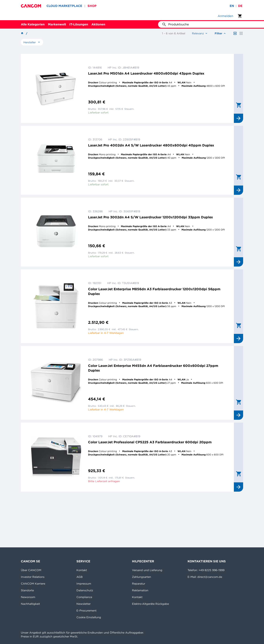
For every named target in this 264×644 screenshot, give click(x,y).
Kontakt (82, 570)
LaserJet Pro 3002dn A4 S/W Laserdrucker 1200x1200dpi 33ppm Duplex (151, 217)
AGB (80, 577)
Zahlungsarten (142, 577)
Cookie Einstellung (89, 617)
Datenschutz (85, 590)
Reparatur (139, 584)
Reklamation (140, 590)
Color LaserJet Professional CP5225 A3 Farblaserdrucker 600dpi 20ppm (150, 442)
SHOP (92, 6)
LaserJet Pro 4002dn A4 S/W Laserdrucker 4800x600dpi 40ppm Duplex (151, 145)
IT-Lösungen (79, 24)
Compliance (84, 597)
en (232, 6)
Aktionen (98, 24)
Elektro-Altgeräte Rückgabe (150, 604)
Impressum (84, 584)
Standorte (27, 590)
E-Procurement (86, 610)
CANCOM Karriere (33, 584)
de (240, 6)
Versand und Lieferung (147, 570)
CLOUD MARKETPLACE (64, 6)
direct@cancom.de (210, 577)
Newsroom (28, 597)
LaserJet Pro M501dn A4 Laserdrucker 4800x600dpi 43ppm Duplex (146, 73)
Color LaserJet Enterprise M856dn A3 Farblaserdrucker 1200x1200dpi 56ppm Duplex (154, 291)
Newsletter (84, 604)
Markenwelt (57, 24)
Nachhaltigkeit (30, 604)
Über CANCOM (31, 570)
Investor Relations (33, 577)
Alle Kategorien (33, 24)
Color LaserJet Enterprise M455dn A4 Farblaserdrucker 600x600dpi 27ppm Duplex (153, 368)
